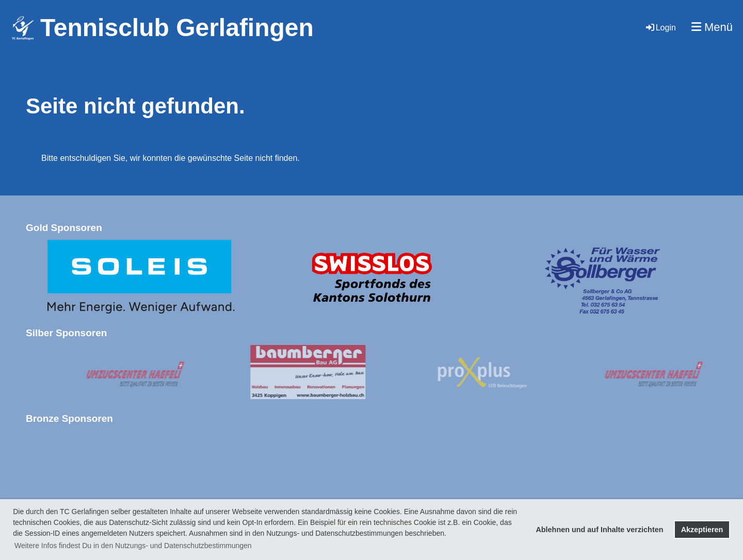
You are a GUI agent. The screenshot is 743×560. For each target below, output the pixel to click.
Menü (712, 27)
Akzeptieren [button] (702, 530)
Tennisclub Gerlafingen (177, 28)
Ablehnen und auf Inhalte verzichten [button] (599, 530)
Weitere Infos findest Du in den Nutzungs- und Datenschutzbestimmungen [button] (133, 546)
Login (660, 28)
